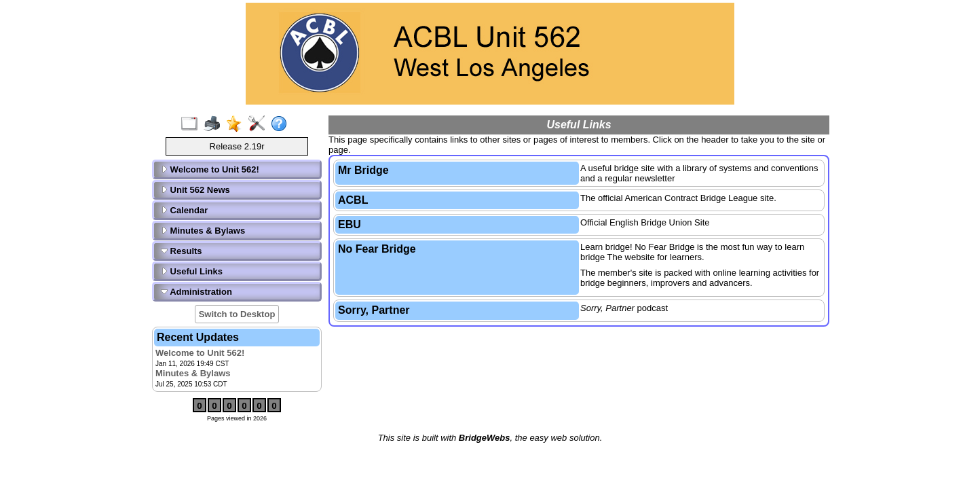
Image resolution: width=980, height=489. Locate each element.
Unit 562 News (195, 190)
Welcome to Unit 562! (210, 169)
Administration (196, 292)
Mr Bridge (363, 170)
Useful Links (192, 271)
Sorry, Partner (374, 310)
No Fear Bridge (377, 249)
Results (182, 251)
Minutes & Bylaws (203, 231)
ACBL (353, 200)
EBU (350, 224)
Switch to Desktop (237, 314)
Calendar (184, 210)
